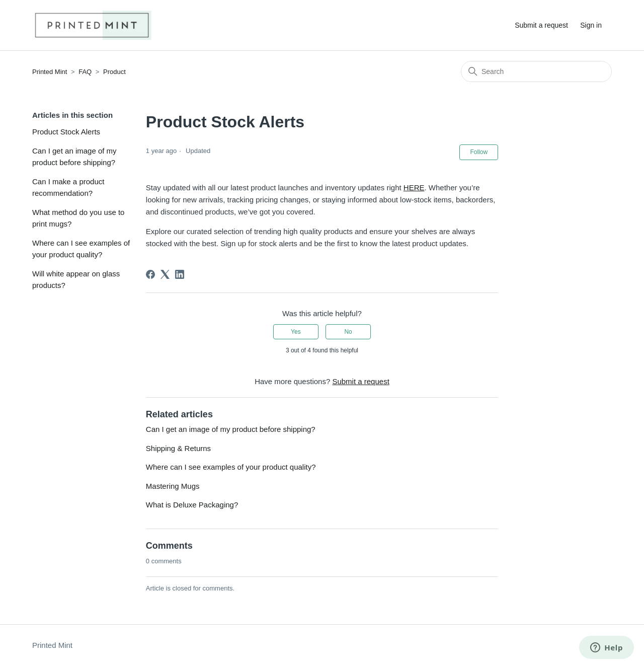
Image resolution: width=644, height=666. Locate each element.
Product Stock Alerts (66, 132)
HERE (414, 188)
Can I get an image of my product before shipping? (74, 157)
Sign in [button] (591, 25)
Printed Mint (50, 72)
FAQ (85, 72)
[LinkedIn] (180, 274)
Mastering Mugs (173, 486)
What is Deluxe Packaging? (192, 505)
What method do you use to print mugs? (78, 218)
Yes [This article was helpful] (296, 332)
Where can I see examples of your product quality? (81, 249)
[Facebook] (150, 274)
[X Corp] (165, 274)
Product (114, 72)
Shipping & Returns (178, 448)
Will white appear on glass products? (76, 279)
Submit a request (541, 25)
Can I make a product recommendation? (68, 187)
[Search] (536, 71)
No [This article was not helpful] (348, 332)
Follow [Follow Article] (479, 152)
